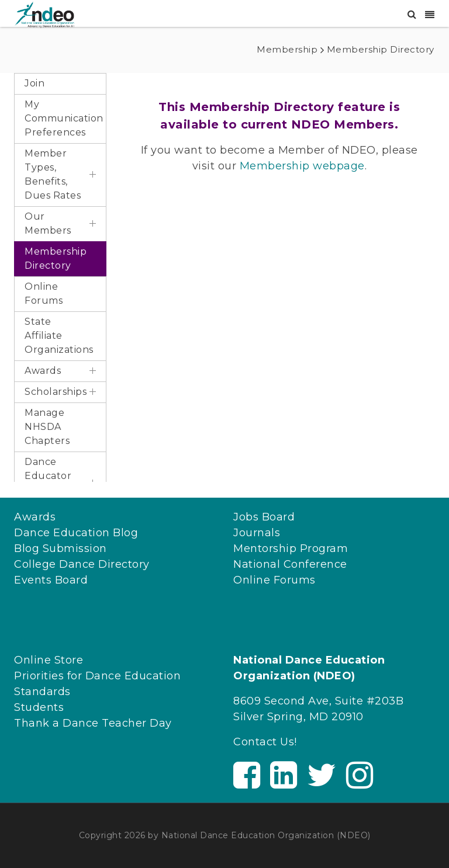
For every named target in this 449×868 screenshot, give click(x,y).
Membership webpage (302, 166)
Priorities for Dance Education (97, 676)
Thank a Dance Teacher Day (93, 723)
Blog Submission (61, 548)
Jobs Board (264, 517)
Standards (42, 692)
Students (39, 707)
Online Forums (274, 580)
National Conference (290, 564)
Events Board (51, 580)
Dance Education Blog (76, 533)
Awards (35, 517)
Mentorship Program (291, 548)
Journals (257, 533)
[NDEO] (44, 14)
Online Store (49, 660)
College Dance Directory (82, 564)
